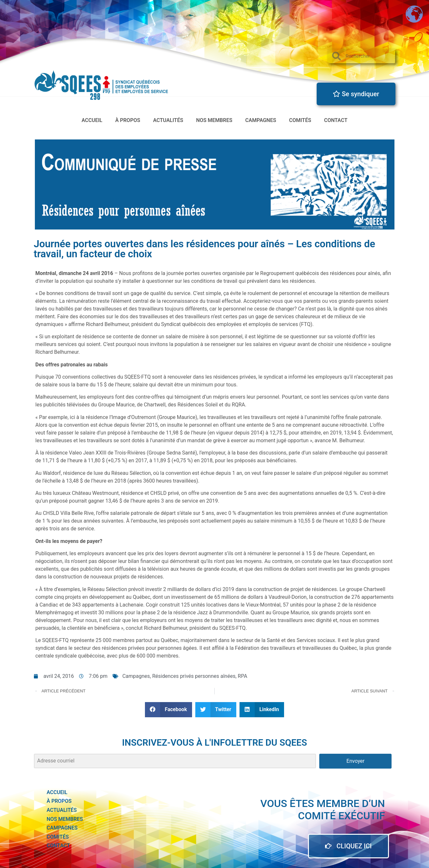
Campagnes (261, 120)
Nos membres (214, 120)
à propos (128, 120)
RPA (243, 676)
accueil (92, 120)
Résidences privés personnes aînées (194, 676)
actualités (168, 120)
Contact (336, 120)
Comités (300, 120)
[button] (169, 710)
